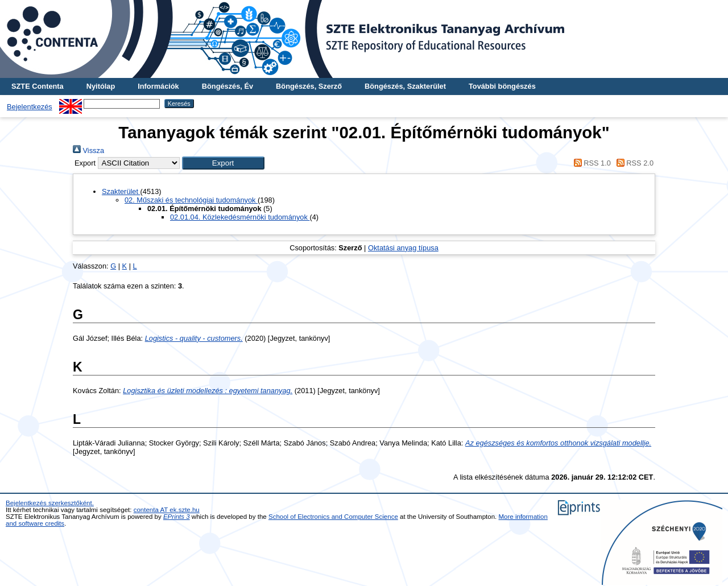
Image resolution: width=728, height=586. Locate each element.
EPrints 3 (177, 517)
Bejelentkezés (30, 107)
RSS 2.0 (633, 163)
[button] (223, 163)
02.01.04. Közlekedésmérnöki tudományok (240, 217)
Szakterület (121, 191)
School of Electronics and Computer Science (333, 517)
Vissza (88, 150)
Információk (158, 86)
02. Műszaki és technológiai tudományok (191, 200)
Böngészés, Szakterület (405, 86)
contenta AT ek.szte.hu (167, 510)
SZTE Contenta (38, 86)
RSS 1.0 (590, 163)
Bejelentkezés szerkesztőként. (50, 503)
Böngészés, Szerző (309, 86)
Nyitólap (101, 86)
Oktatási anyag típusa (403, 248)
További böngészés (502, 86)
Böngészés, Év (227, 86)
